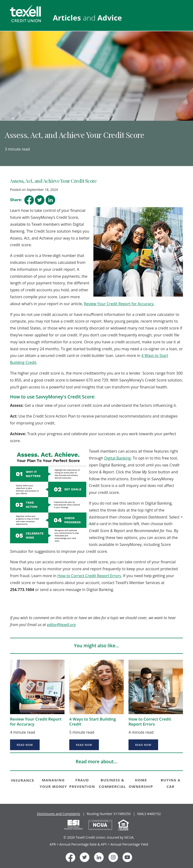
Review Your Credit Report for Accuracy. (119, 304)
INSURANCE (22, 780)
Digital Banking (117, 458)
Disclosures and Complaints (59, 814)
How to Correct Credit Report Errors (89, 576)
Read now (25, 745)
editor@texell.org (61, 625)
